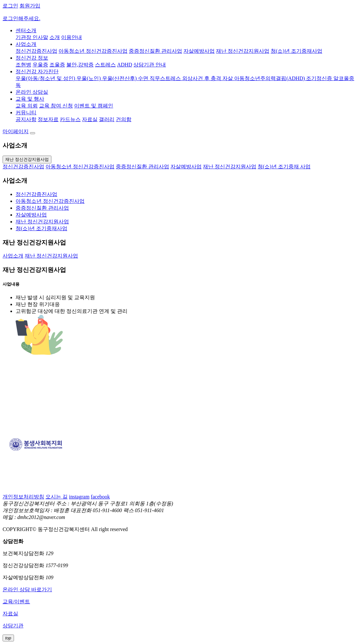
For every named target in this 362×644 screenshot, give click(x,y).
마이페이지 (16, 131)
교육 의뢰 (27, 106)
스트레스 (105, 65)
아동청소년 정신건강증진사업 (93, 51)
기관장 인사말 (32, 37)
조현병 (23, 65)
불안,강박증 (80, 65)
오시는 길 (57, 497)
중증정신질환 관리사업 (155, 51)
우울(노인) (89, 78)
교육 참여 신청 (56, 106)
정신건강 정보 (32, 58)
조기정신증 (320, 78)
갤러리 (107, 119)
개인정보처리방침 (23, 497)
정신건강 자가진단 (37, 71)
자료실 (90, 119)
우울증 (40, 65)
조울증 (57, 65)
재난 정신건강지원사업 (243, 51)
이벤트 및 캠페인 (94, 106)
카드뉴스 (70, 119)
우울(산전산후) (120, 78)
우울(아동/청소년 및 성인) (46, 78)
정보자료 (48, 119)
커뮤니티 (26, 112)
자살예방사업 (199, 51)
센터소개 (26, 30)
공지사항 (26, 119)
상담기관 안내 (150, 65)
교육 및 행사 (30, 99)
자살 (228, 78)
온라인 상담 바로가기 (27, 589)
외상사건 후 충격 (202, 78)
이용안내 (72, 37)
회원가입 (30, 6)
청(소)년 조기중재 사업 (284, 167)
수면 (144, 78)
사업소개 (26, 44)
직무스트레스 (166, 78)
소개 (55, 37)
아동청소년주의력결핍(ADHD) (270, 78)
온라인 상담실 (32, 92)
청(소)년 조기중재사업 (296, 51)
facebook (100, 497)
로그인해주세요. (21, 18)
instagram (79, 497)
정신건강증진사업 (36, 51)
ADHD (125, 65)
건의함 (124, 119)
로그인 (10, 6)
